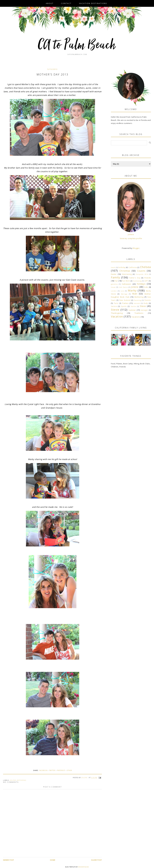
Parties (125, 303)
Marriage (124, 294)
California (133, 267)
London (114, 291)
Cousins (141, 271)
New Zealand (125, 300)
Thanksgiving (117, 313)
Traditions (139, 313)
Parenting (138, 300)
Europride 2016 (142, 274)
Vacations (136, 317)
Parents (148, 300)
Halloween (127, 284)
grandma (114, 284)
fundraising (137, 281)
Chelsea (145, 267)
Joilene (13, 780)
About (50, 3)
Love (122, 291)
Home (53, 860)
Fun (116, 281)
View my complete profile (131, 238)
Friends (148, 278)
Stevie (115, 310)
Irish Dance (123, 287)
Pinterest (61, 770)
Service (114, 306)
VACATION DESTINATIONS (93, 3)
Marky (132, 290)
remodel (137, 303)
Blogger (136, 248)
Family (115, 277)
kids (146, 287)
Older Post (96, 860)
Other (69, 770)
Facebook (43, 770)
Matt (135, 294)
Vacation (117, 316)
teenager (144, 310)
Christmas (125, 271)
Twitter (52, 770)
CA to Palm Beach (77, 45)
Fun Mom (126, 281)
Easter (114, 274)
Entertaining (127, 274)
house (113, 287)
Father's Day (135, 278)
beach (113, 267)
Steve (143, 306)
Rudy (146, 303)
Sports (124, 306)
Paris (116, 303)
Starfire (133, 306)
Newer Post (9, 860)
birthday (122, 267)
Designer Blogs (83, 867)
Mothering (22, 780)
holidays (141, 284)
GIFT (146, 281)
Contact (66, 3)
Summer (132, 310)
